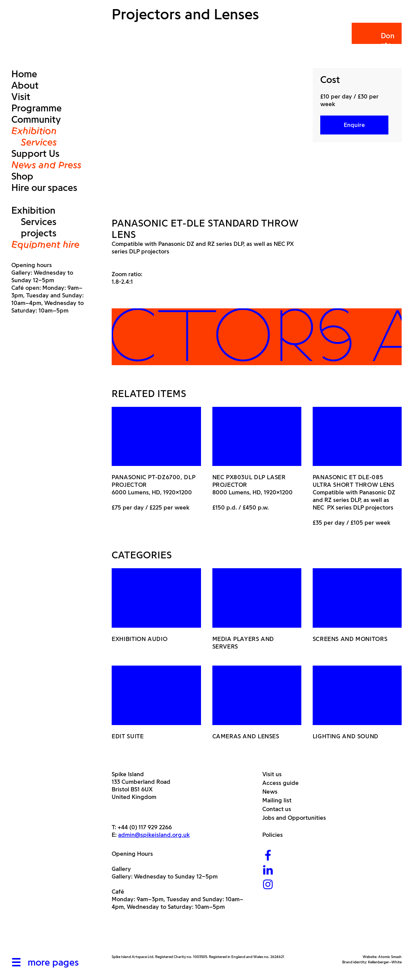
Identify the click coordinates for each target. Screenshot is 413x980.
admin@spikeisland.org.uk (154, 835)
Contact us (280, 809)
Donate (376, 40)
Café (118, 892)
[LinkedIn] (268, 871)
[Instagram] (268, 885)
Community (36, 119)
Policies (275, 835)
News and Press (46, 165)
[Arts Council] (131, 936)
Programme (37, 108)
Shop (22, 176)
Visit (21, 97)
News (273, 792)
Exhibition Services (34, 136)
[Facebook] (268, 856)
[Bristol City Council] (187, 936)
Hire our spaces (44, 188)
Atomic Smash (390, 957)
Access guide (283, 783)
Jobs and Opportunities (297, 818)
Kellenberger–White (385, 962)
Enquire (354, 125)
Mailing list (280, 800)
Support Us (35, 153)
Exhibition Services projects (34, 222)
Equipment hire (45, 244)
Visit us (275, 774)
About (25, 85)
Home (24, 74)
